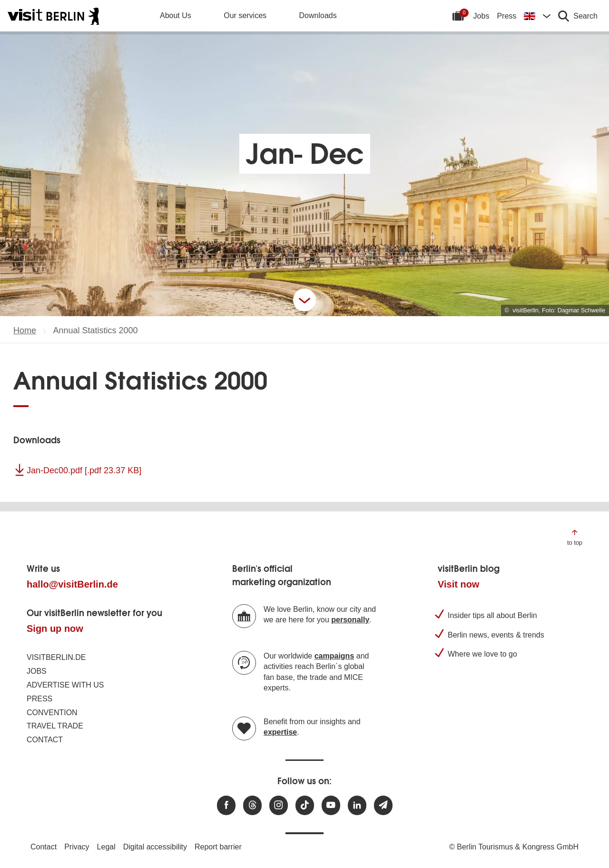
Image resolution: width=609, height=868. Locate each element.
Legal (106, 847)
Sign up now (55, 629)
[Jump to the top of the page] (575, 537)
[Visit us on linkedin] (357, 805)
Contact (45, 740)
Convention (52, 713)
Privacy (77, 847)
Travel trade (55, 726)
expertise (280, 732)
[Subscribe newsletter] (383, 805)
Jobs (481, 16)
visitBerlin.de (56, 657)
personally (350, 620)
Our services (245, 15)
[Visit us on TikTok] (305, 805)
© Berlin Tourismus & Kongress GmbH (514, 847)
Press (506, 16)
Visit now (458, 584)
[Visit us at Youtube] (331, 805)
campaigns (334, 656)
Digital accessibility (155, 847)
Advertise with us (65, 685)
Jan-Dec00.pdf (84, 470)
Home (25, 330)
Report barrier (218, 847)
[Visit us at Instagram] (279, 805)
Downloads (318, 15)
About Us (176, 15)
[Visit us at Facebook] (226, 805)
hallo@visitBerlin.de (72, 584)
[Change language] (537, 16)
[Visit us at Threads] (252, 805)
